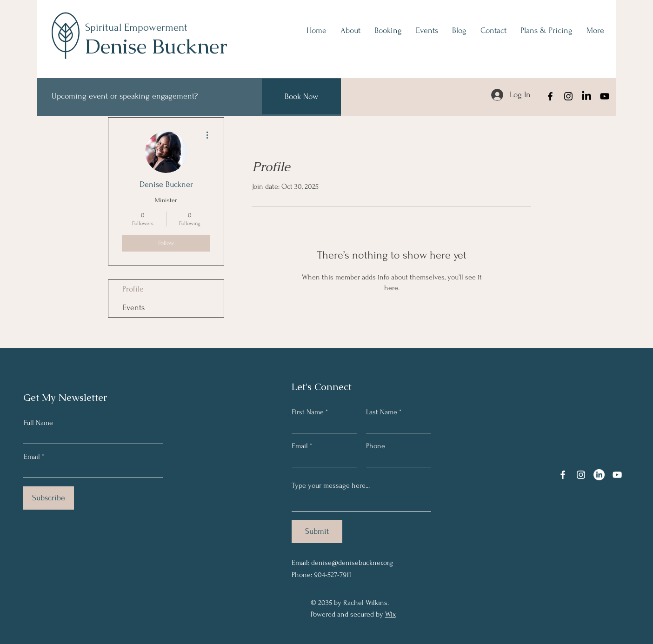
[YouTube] (605, 96)
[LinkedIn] (586, 96)
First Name (308, 412)
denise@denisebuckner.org (352, 563)
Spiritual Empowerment (136, 27)
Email (32, 457)
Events (133, 308)
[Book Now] (301, 96)
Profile (133, 289)
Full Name (38, 423)
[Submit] (317, 531)
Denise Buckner (156, 46)
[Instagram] (568, 96)
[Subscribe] (49, 498)
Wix (390, 614)
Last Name (382, 412)
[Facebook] (550, 96)
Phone (376, 446)
